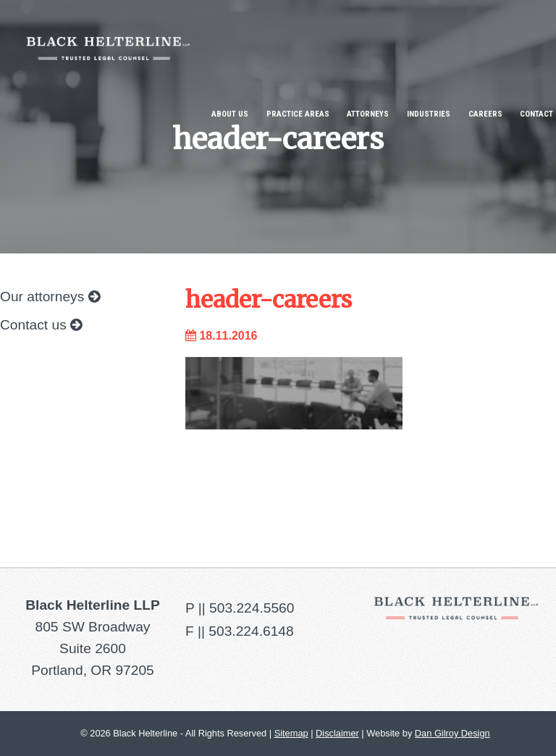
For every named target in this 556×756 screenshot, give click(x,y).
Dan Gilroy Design (452, 733)
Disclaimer (337, 733)
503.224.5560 (252, 608)
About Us (230, 114)
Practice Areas (298, 114)
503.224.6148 (251, 631)
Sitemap (291, 733)
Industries (429, 114)
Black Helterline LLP (108, 37)
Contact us (41, 325)
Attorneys (368, 114)
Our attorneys (50, 297)
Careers (485, 114)
